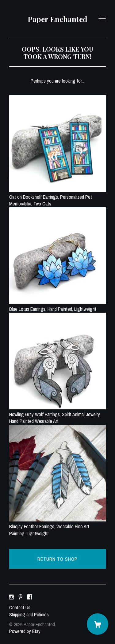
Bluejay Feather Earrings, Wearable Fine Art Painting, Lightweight (57, 527)
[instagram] (11, 597)
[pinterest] (21, 597)
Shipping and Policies (29, 615)
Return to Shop (57, 559)
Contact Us (20, 607)
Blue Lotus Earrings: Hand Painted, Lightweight (57, 306)
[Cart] (98, 624)
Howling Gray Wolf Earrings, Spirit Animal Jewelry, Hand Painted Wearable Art (57, 414)
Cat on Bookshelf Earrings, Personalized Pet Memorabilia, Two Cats (57, 197)
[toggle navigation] (102, 19)
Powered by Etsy (25, 631)
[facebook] (30, 597)
